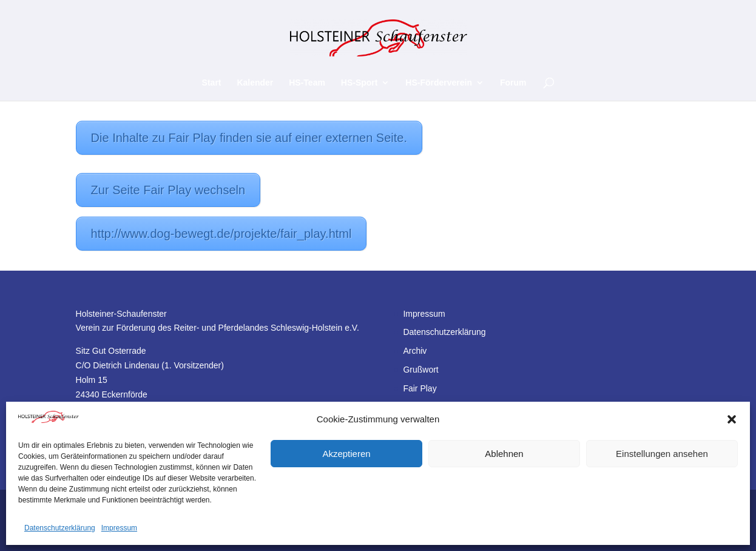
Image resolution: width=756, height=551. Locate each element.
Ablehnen (504, 454)
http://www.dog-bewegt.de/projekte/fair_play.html (221, 234)
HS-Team (307, 83)
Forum (513, 83)
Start (212, 83)
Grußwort (420, 370)
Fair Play (420, 388)
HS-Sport (359, 83)
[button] (732, 419)
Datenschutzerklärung (60, 528)
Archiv (415, 351)
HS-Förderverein (439, 83)
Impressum (119, 528)
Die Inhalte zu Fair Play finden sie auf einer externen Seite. (249, 138)
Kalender (255, 83)
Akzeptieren (346, 454)
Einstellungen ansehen (662, 454)
